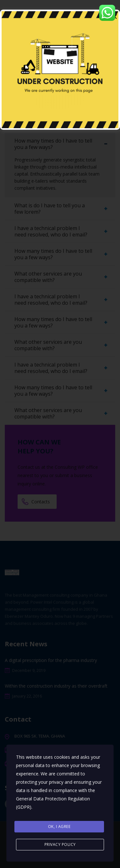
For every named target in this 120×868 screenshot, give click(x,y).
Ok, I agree (59, 827)
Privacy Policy (60, 844)
